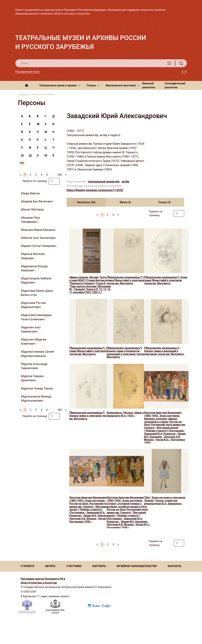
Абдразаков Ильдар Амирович (34, 268)
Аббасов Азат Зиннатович (38, 238)
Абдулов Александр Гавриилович (34, 366)
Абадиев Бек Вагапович (37, 201)
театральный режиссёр (104, 182)
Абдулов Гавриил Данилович (32, 378)
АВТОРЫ (50, 566)
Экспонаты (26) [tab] (86, 202)
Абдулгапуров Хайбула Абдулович (36, 280)
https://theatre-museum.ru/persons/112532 (95, 190)
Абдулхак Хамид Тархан (37, 388)
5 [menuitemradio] (47, 175)
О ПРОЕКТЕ (27, 566)
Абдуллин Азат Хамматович (31, 329)
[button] (60, 85)
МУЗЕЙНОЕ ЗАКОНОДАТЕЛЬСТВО (137, 566)
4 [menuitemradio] (41, 175)
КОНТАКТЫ (174, 566)
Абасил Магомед (32, 209)
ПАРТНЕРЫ (99, 566)
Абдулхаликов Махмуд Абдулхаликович (36, 399)
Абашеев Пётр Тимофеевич (31, 220)
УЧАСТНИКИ (74, 566)
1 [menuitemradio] (25, 175)
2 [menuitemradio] (30, 175)
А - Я (184, 72)
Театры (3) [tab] (164, 202)
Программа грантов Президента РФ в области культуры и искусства (43, 581)
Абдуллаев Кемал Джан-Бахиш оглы (37, 293)
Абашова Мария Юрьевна (38, 230)
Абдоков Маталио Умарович (33, 256)
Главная (23, 94)
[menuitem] (118, 213)
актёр (125, 182)
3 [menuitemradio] (36, 175)
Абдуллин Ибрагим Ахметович (34, 342)
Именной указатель (149, 85)
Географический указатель (175, 85)
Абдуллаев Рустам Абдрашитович (33, 305)
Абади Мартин (31, 193)
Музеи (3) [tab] (125, 202)
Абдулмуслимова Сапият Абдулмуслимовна (38, 354)
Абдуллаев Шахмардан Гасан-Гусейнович (36, 317)
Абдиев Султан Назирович (39, 246)
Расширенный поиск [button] (28, 72)
